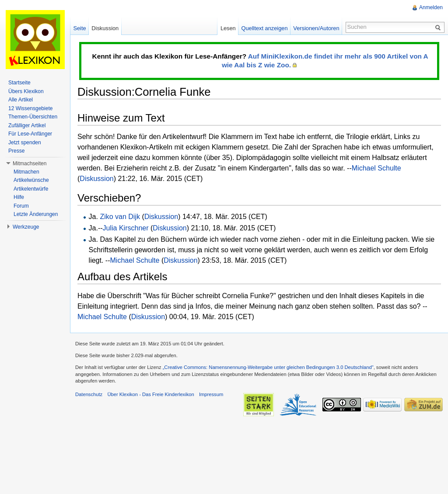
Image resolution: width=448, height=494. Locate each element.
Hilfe (19, 197)
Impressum (211, 394)
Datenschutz (89, 394)
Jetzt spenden (25, 143)
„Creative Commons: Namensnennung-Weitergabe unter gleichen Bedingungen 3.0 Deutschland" (268, 367)
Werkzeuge (26, 227)
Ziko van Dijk (120, 217)
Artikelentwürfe (31, 189)
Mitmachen (26, 172)
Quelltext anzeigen (265, 28)
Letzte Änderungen (36, 214)
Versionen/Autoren (316, 28)
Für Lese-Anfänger (30, 134)
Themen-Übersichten (33, 117)
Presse (16, 151)
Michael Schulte (376, 168)
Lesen (228, 28)
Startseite (19, 83)
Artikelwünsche (31, 180)
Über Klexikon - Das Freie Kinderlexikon (150, 394)
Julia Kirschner (126, 228)
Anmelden (431, 7)
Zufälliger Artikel (27, 125)
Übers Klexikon (26, 91)
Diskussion (96, 179)
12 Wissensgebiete (30, 108)
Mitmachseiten (30, 164)
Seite (79, 28)
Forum (21, 206)
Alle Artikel (21, 100)
